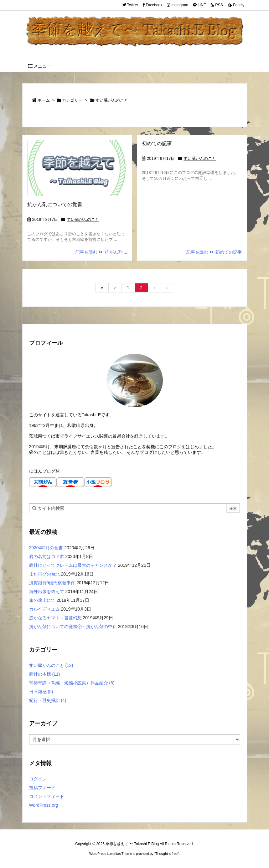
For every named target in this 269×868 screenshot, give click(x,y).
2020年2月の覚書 (46, 548)
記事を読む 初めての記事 (214, 252)
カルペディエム (44, 609)
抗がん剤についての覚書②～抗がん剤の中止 (73, 627)
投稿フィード (42, 788)
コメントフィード (47, 796)
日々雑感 (41, 692)
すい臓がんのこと (83, 219)
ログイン (38, 779)
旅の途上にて (42, 600)
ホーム (44, 100)
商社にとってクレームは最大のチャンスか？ (73, 565)
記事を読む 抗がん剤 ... (101, 252)
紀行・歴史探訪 (48, 700)
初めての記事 (157, 143)
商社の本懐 (45, 674)
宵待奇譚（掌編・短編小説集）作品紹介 (72, 683)
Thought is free (166, 854)
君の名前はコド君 (47, 556)
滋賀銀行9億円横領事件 (52, 583)
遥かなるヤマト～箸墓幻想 (55, 618)
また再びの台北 (44, 574)
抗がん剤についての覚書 (55, 204)
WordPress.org (44, 805)
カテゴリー (72, 100)
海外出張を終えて (47, 591)
